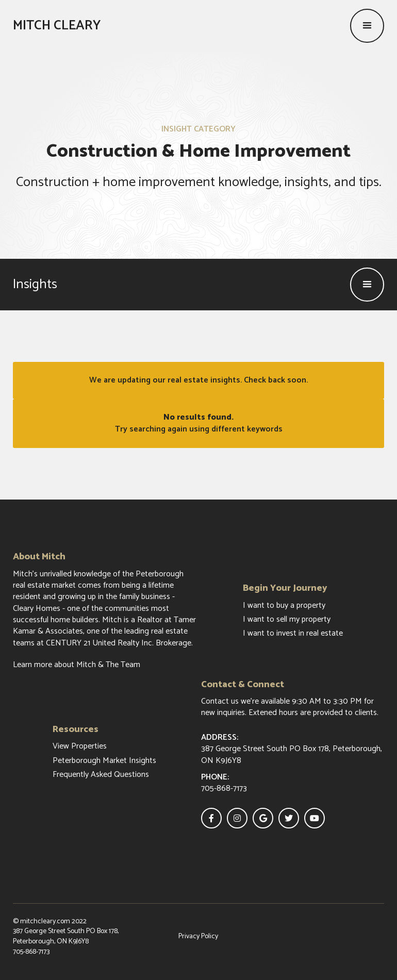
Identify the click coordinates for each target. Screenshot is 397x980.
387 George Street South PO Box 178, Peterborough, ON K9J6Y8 (66, 936)
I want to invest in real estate (293, 634)
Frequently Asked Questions (101, 775)
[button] (367, 26)
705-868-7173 (31, 952)
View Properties (80, 746)
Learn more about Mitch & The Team (77, 665)
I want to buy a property (284, 606)
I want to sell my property (287, 620)
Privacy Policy (198, 937)
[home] (57, 26)
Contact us (220, 701)
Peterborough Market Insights (104, 761)
